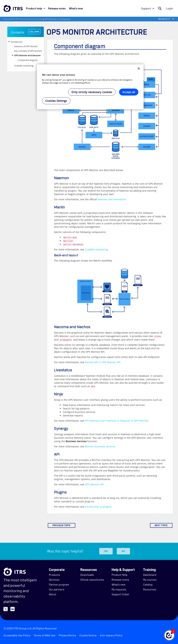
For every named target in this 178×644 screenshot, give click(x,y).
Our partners (57, 589)
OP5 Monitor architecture (27, 55)
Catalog (148, 584)
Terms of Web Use (44, 635)
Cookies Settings (56, 101)
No (123, 551)
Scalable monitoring (24, 66)
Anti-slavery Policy (111, 635)
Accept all (129, 92)
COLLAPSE (34, 32)
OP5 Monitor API (94, 484)
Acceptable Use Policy (17, 635)
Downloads (87, 575)
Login (170, 8)
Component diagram (28, 60)
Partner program (59, 584)
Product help (36, 8)
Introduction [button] (17, 42)
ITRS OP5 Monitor (19, 19)
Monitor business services (100, 446)
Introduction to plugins (98, 507)
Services (54, 580)
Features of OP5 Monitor (26, 46)
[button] (169, 635)
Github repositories (92, 580)
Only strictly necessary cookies (92, 92)
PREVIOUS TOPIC (62, 525)
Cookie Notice (88, 635)
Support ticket (120, 594)
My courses (150, 580)
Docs (6, 19)
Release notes (57, 8)
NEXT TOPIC (161, 525)
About (53, 594)
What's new (75, 8)
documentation (112, 199)
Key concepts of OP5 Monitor (28, 51)
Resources (150, 589)
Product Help (120, 575)
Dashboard (150, 575)
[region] (90, 87)
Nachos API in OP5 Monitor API (103, 362)
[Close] (139, 69)
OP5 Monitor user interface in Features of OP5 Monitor (117, 421)
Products (54, 575)
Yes (106, 551)
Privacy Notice (67, 635)
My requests (119, 589)
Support (148, 8)
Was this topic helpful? (65, 551)
